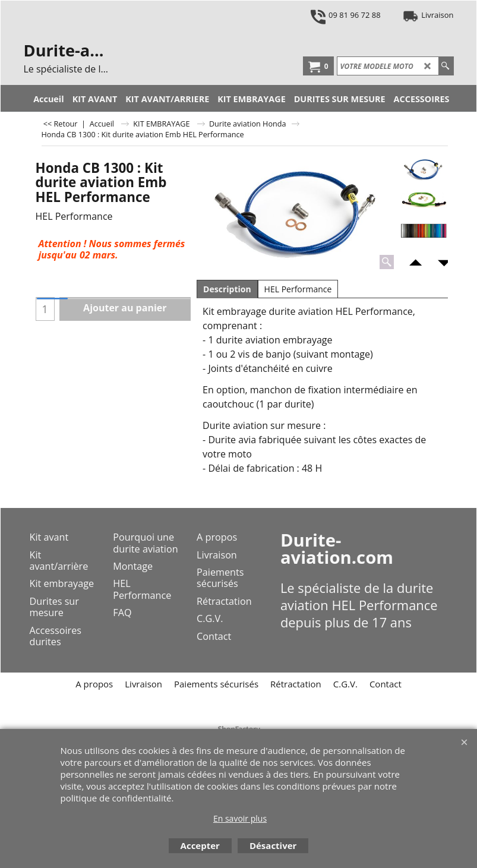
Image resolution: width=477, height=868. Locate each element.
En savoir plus (240, 818)
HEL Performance (298, 289)
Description (227, 289)
